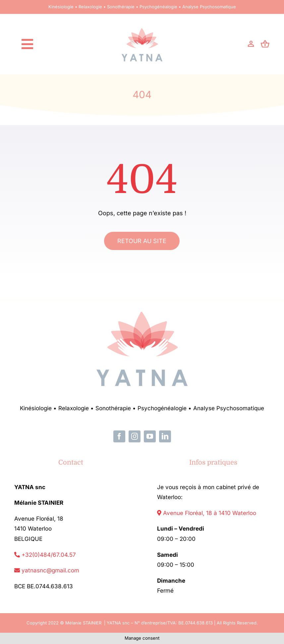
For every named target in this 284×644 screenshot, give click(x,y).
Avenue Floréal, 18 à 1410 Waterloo (207, 513)
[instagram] (135, 436)
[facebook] (119, 436)
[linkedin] (165, 436)
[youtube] (150, 436)
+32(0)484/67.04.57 (45, 555)
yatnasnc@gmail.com (47, 570)
